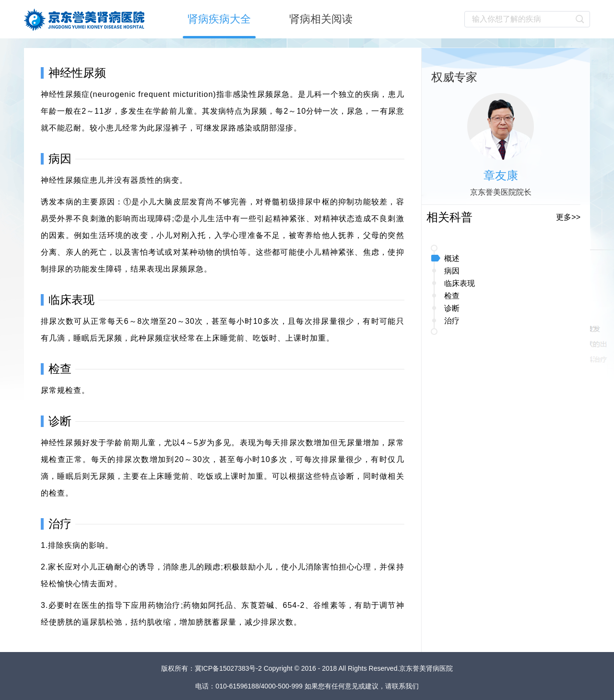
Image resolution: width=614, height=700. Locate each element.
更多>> (568, 217)
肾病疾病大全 (219, 19)
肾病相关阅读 (321, 19)
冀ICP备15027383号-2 (229, 668)
